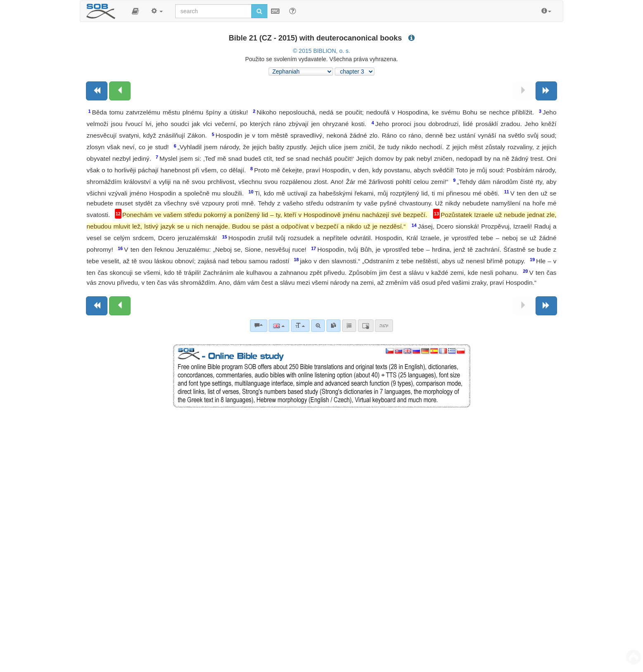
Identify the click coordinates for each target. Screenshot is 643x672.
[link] (333, 326)
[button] (135, 11)
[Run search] (259, 11)
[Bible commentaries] (259, 326)
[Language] (279, 326)
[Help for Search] (293, 11)
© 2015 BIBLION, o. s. (322, 51)
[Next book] (546, 91)
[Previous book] (97, 91)
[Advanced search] (318, 326)
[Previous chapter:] (120, 91)
